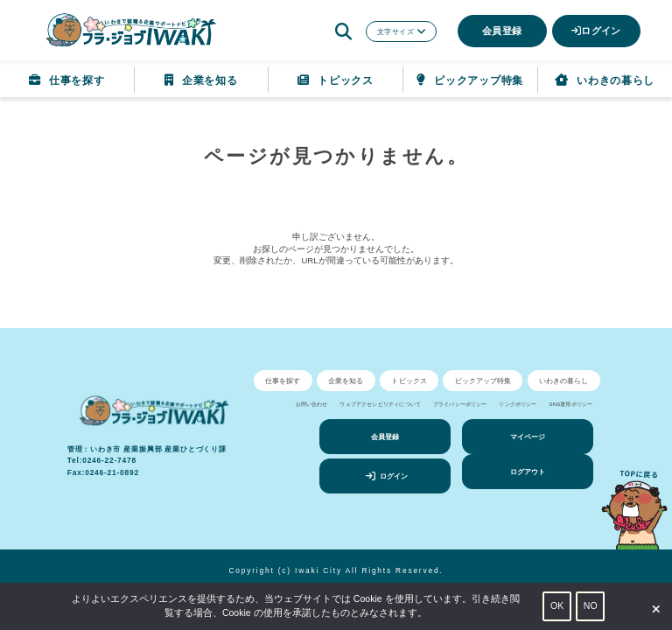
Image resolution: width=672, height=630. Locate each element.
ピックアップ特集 (470, 80)
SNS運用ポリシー (570, 404)
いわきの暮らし (605, 80)
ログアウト (528, 472)
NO (591, 605)
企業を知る (201, 80)
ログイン (596, 31)
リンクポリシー (518, 404)
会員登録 (502, 31)
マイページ (528, 437)
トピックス (335, 80)
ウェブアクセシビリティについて (380, 404)
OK (557, 605)
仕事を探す (66, 80)
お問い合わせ (312, 404)
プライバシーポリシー (460, 404)
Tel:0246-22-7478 (102, 460)
